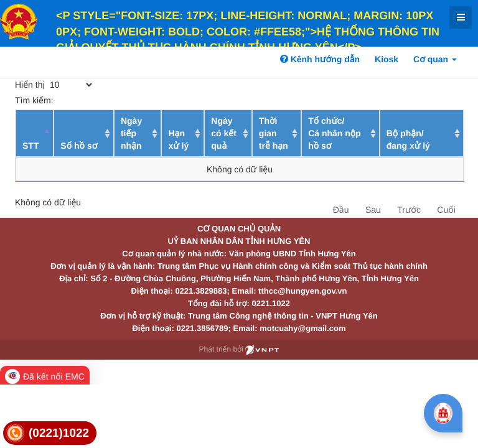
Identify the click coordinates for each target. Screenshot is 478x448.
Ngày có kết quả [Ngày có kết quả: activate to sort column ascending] (224, 133)
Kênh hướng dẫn (320, 59)
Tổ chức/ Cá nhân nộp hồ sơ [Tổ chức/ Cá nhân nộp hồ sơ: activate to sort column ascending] (335, 133)
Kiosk (387, 59)
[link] (50, 433)
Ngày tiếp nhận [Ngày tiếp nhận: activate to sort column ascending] (131, 133)
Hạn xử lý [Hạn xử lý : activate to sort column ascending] (178, 139)
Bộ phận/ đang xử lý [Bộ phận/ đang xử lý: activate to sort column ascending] (408, 139)
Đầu (341, 210)
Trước (409, 210)
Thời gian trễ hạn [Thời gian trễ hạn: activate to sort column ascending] (274, 133)
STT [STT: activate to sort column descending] (30, 146)
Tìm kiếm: (106, 100)
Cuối (446, 210)
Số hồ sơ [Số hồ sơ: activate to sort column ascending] (79, 146)
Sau (373, 210)
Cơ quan (435, 59)
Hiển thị (54, 85)
